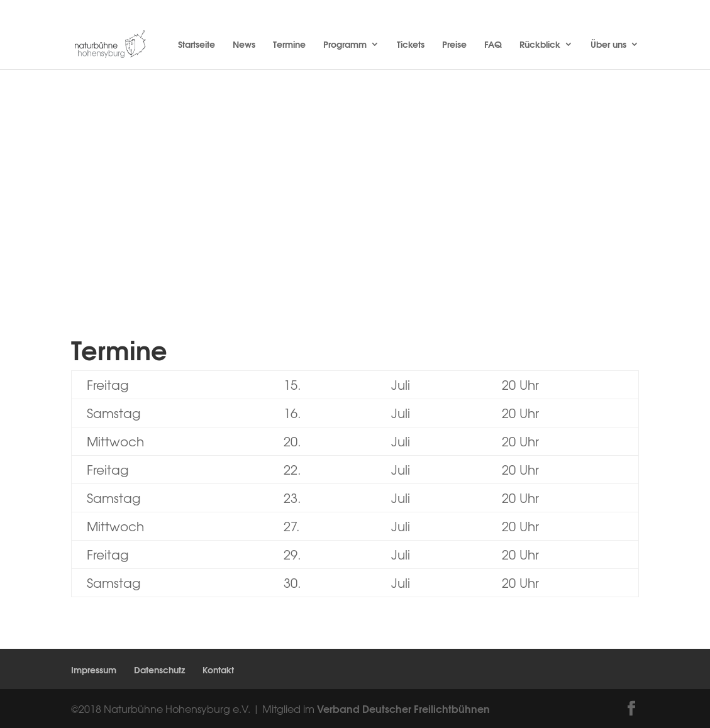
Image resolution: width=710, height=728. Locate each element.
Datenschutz (159, 670)
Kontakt (218, 670)
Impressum (94, 670)
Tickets (411, 45)
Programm (345, 45)
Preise (454, 45)
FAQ (493, 45)
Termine (289, 45)
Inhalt (316, 225)
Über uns (608, 45)
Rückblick (540, 45)
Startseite (197, 45)
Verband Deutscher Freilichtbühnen (403, 708)
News (244, 45)
